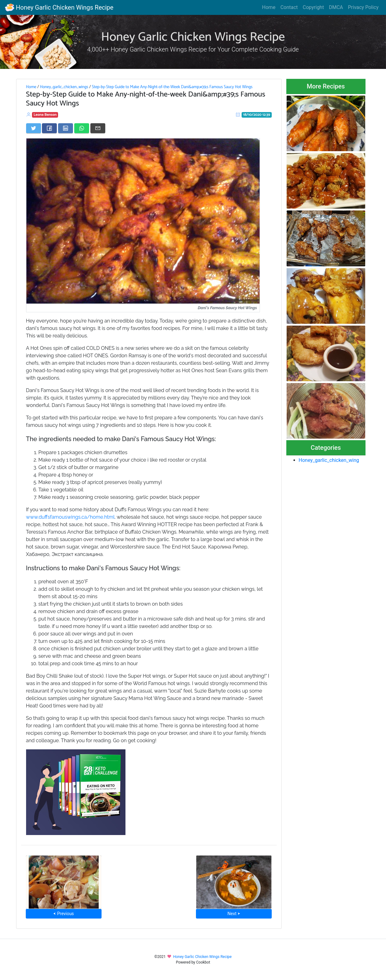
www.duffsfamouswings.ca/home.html (70, 517)
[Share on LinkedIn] (66, 128)
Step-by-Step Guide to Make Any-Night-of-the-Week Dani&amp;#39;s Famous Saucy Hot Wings (172, 87)
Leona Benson (45, 115)
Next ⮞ (234, 914)
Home (269, 7)
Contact (289, 7)
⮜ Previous (63, 914)
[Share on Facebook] (49, 128)
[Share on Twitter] (34, 128)
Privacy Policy (363, 7)
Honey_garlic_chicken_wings (64, 87)
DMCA (336, 7)
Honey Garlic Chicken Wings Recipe (59, 7)
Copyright (313, 7)
